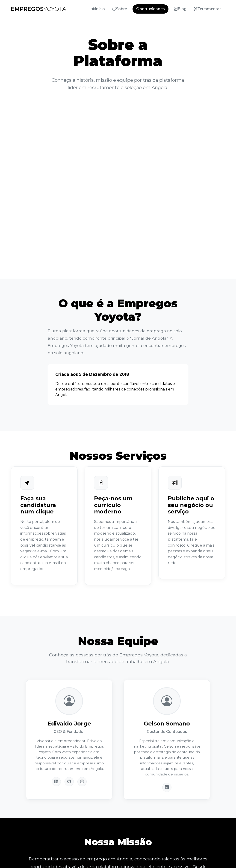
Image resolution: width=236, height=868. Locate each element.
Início (98, 9)
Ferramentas (208, 9)
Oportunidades (150, 9)
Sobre (120, 9)
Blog (180, 9)
